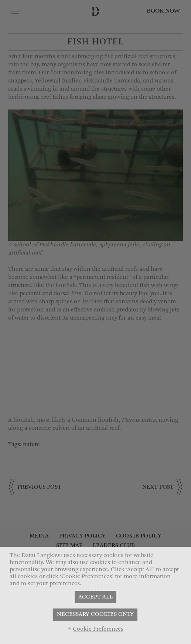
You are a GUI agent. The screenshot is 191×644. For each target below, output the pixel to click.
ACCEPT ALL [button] (95, 597)
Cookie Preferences (98, 629)
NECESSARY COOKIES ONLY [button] (95, 614)
